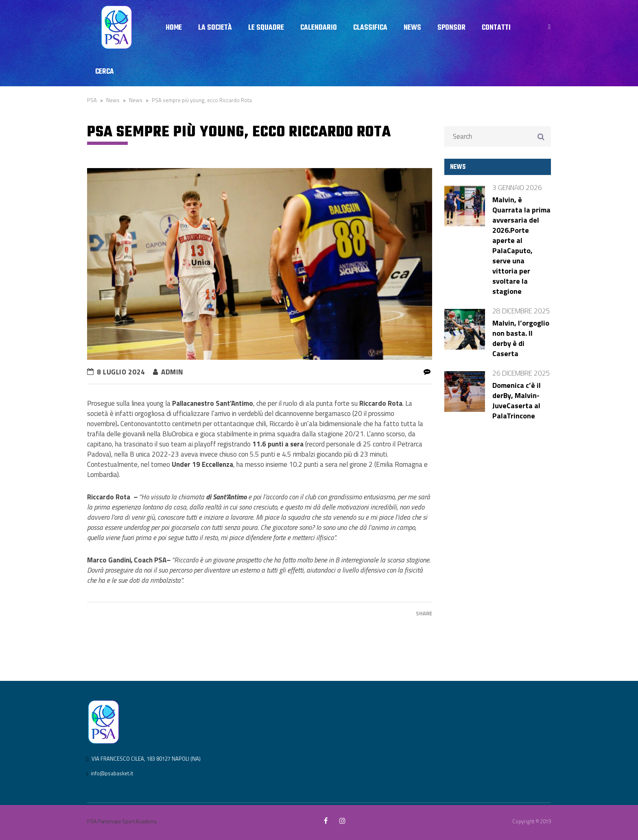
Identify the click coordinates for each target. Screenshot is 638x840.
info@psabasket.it (112, 773)
